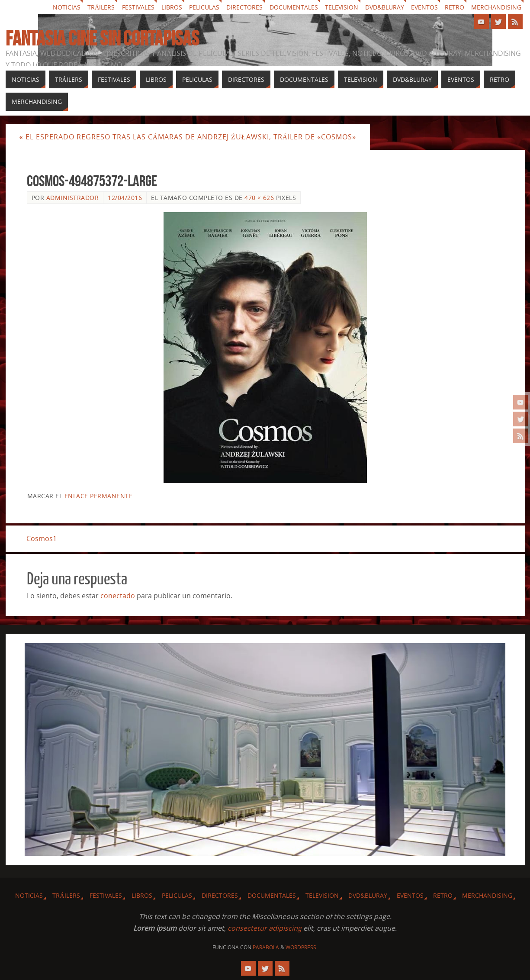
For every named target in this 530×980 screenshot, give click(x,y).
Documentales (294, 7)
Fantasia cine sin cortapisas (102, 39)
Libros (172, 7)
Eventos (424, 7)
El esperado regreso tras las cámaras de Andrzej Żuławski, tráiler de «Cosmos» (188, 137)
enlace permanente (99, 496)
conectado (118, 596)
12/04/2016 (125, 198)
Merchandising (496, 7)
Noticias (67, 7)
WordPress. (302, 947)
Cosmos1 (42, 538)
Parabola (266, 947)
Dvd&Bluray (385, 7)
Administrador (73, 198)
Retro (455, 7)
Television (342, 7)
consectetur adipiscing (265, 928)
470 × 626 (259, 198)
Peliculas (204, 7)
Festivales (138, 7)
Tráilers (101, 7)
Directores (244, 7)
